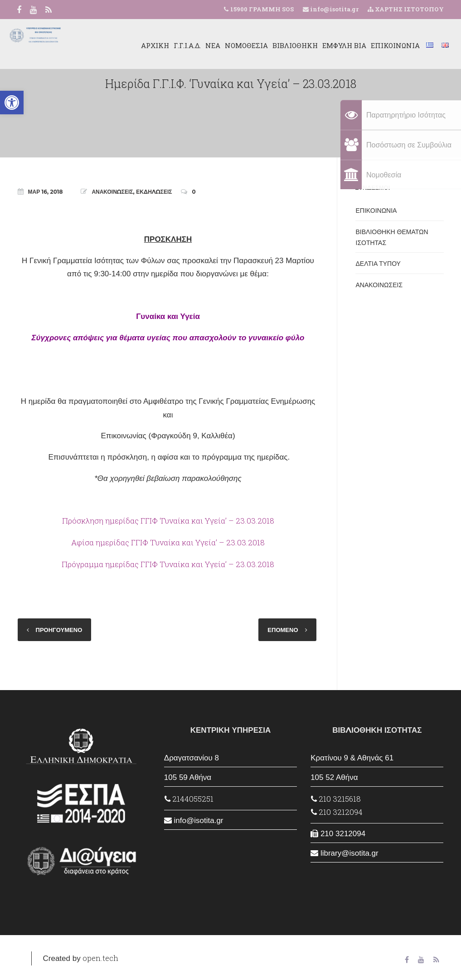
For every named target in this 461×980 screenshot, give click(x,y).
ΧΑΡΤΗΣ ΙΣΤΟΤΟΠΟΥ (406, 9)
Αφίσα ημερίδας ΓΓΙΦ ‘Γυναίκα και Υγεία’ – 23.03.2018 (168, 542)
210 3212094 (337, 812)
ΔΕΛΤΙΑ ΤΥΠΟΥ (378, 264)
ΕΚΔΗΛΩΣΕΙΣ (154, 192)
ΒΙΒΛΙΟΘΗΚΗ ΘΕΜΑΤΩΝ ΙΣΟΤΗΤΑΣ (392, 237)
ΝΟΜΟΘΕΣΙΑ (235, 45)
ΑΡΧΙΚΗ (144, 45)
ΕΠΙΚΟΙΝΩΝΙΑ (384, 45)
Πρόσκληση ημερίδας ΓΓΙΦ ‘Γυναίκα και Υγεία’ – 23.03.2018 (168, 521)
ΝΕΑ (201, 45)
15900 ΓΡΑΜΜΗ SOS (262, 9)
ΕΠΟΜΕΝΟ (283, 630)
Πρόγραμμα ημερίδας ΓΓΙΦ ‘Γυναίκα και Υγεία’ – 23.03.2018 (168, 564)
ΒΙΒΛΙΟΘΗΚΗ (284, 45)
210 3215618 (336, 799)
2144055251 (189, 799)
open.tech (100, 958)
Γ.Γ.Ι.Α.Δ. (176, 45)
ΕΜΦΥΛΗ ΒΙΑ (333, 45)
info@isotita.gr (334, 9)
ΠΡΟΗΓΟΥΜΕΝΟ (59, 630)
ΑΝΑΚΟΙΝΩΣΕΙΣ (112, 192)
